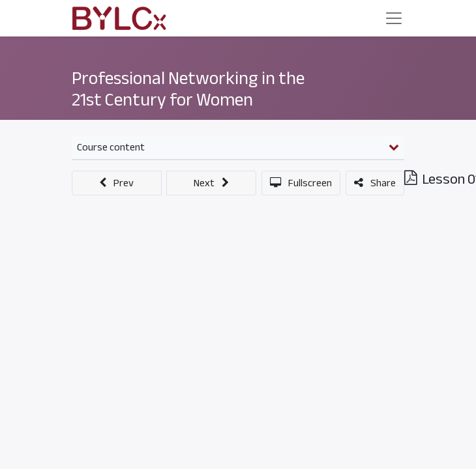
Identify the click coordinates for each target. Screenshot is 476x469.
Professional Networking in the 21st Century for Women (188, 89)
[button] (117, 183)
